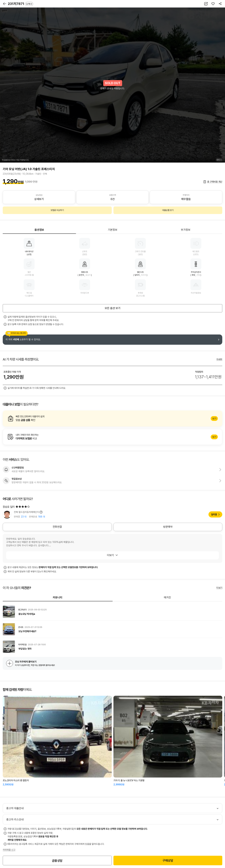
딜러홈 (214, 514)
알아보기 (112, 418)
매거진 (167, 597)
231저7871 (21, 4)
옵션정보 (39, 230)
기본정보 (113, 230)
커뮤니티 (58, 597)
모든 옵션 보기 (113, 308)
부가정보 (186, 230)
